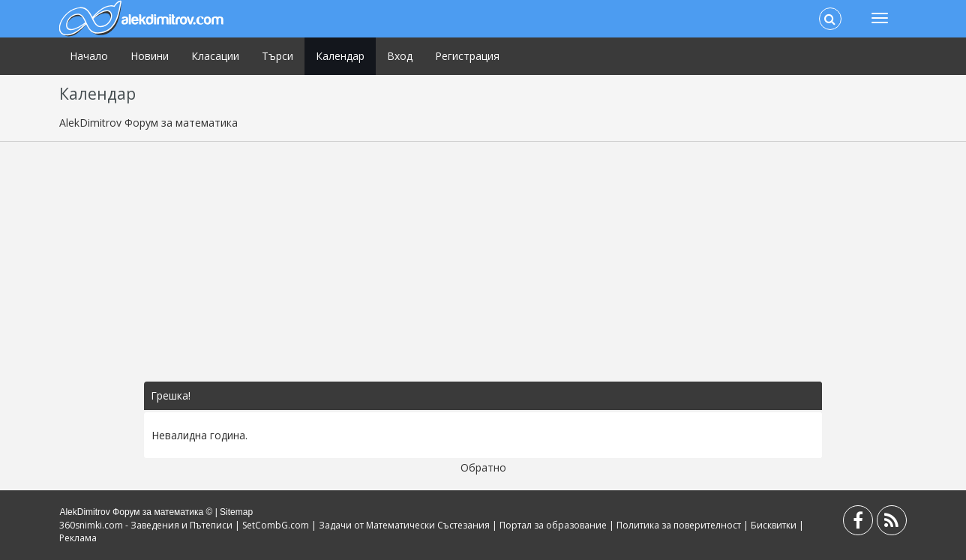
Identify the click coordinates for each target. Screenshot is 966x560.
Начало (89, 56)
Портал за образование (553, 525)
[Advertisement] (483, 262)
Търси (277, 56)
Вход (400, 56)
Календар (340, 56)
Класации (215, 56)
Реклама (78, 538)
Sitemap (236, 512)
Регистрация (467, 56)
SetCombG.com (276, 525)
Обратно (483, 467)
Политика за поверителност (679, 525)
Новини (150, 56)
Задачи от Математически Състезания (404, 525)
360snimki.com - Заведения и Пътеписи (146, 525)
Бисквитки (774, 525)
